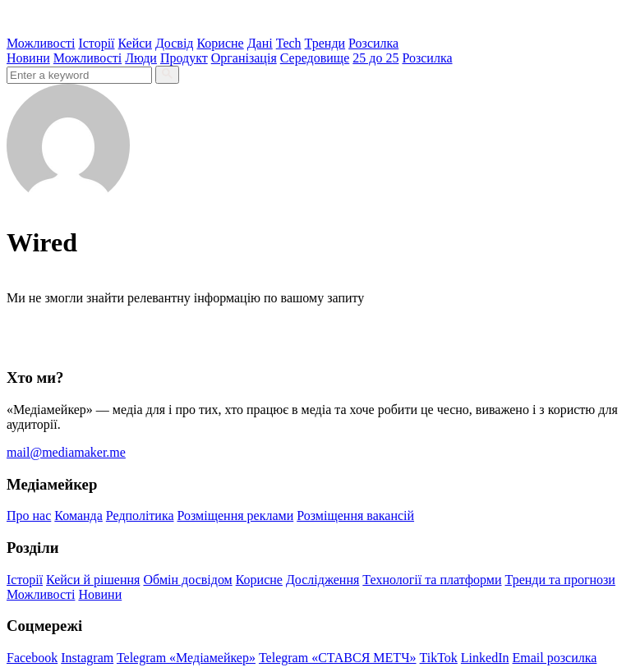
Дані (260, 43)
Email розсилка (555, 658)
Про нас (29, 516)
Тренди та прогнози (560, 580)
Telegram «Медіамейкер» (186, 658)
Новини (28, 58)
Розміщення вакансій (355, 516)
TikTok (439, 658)
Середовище (315, 58)
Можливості (41, 43)
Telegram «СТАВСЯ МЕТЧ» (338, 658)
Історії (96, 43)
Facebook (32, 658)
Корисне (220, 43)
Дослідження (322, 580)
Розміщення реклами (236, 516)
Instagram (87, 658)
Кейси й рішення (93, 580)
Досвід (175, 43)
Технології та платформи (432, 580)
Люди (141, 58)
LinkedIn (485, 658)
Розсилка (373, 43)
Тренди (325, 43)
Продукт (184, 58)
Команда (78, 516)
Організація (244, 58)
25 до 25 (375, 58)
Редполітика (140, 516)
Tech (289, 43)
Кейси (135, 43)
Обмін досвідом (187, 580)
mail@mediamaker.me (66, 452)
